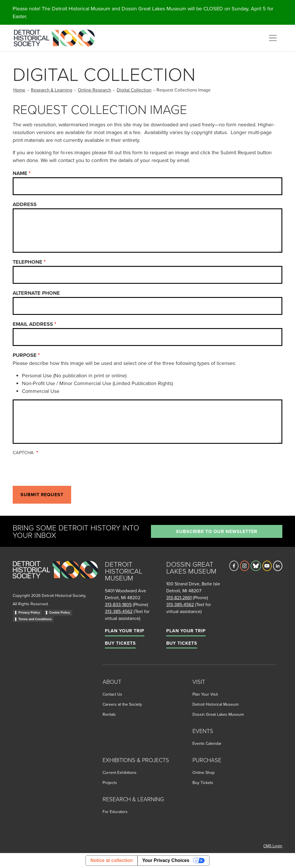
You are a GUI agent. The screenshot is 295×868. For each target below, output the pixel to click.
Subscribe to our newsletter (217, 531)
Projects (110, 783)
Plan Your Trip (125, 631)
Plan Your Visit (205, 694)
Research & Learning (52, 90)
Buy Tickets (120, 643)
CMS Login (273, 846)
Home (19, 90)
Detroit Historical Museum (215, 704)
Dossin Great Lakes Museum (218, 714)
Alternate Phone (36, 293)
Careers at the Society (122, 704)
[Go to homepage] (55, 576)
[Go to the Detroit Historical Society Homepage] (57, 37)
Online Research (94, 90)
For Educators (115, 812)
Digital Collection (134, 90)
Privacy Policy (29, 612)
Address (25, 204)
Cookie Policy (60, 612)
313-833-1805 (118, 604)
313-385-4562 (119, 611)
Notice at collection (112, 860)
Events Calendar (207, 743)
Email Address (33, 324)
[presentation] (56, 469)
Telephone (28, 262)
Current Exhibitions (120, 772)
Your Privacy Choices (166, 860)
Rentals (109, 714)
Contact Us (112, 694)
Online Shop (204, 772)
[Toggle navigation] (273, 38)
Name (20, 173)
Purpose (25, 355)
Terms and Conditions (35, 619)
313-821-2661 (179, 597)
